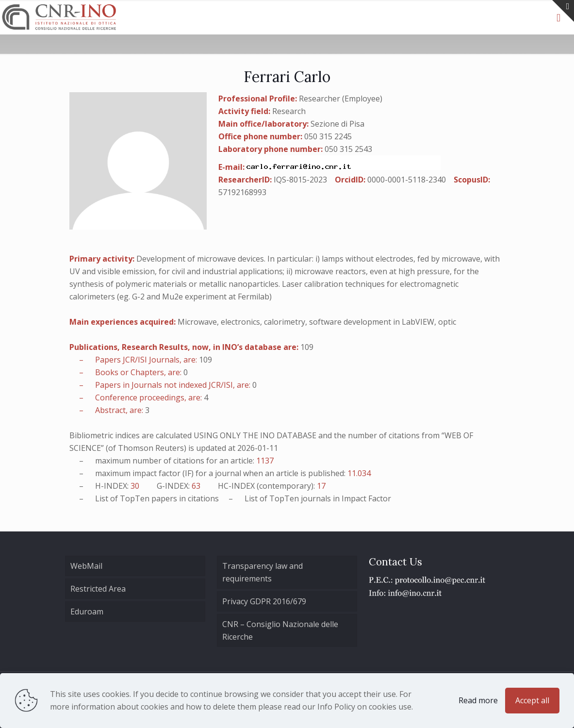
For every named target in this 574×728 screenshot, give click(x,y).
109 (307, 347)
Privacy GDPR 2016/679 (264, 601)
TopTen (135, 498)
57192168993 (242, 192)
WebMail (86, 566)
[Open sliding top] (563, 11)
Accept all (532, 700)
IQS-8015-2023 (300, 180)
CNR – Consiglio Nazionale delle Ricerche (280, 630)
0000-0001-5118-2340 (407, 180)
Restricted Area (98, 589)
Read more (478, 700)
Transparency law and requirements (262, 572)
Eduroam (87, 612)
